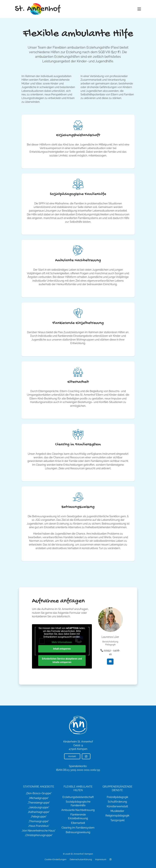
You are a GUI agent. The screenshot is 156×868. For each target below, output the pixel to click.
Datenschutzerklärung (81, 859)
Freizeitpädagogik (117, 797)
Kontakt (72, 756)
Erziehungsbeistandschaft (78, 797)
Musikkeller (117, 811)
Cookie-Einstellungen (56, 859)
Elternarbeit (78, 823)
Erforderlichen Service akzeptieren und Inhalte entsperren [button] (62, 660)
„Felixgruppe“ (39, 817)
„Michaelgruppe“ (39, 798)
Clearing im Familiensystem (78, 828)
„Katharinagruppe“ (39, 812)
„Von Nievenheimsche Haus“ (39, 831)
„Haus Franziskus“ (39, 826)
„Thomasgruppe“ (39, 821)
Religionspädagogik (117, 816)
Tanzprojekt (117, 820)
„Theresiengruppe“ (39, 803)
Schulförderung (117, 802)
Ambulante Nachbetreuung (78, 810)
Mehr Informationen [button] (62, 642)
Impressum (101, 859)
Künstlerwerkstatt (117, 806)
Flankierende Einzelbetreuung (78, 816)
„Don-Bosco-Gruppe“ (39, 793)
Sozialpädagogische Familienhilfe (78, 803)
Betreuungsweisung (78, 832)
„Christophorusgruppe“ (39, 835)
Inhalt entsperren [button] (62, 649)
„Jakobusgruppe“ (39, 807)
